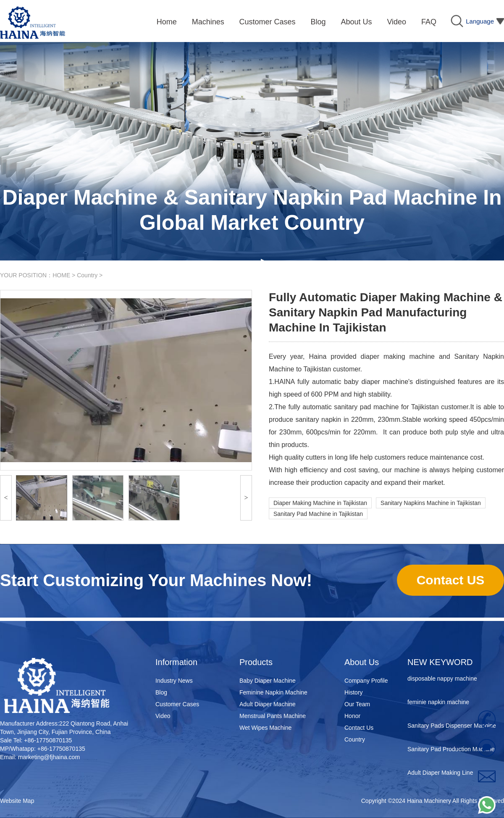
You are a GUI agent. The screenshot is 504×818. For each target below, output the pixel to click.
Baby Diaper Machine (268, 681)
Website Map (17, 801)
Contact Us (359, 728)
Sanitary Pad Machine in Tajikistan (318, 514)
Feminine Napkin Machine (273, 692)
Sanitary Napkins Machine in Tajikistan (431, 503)
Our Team (357, 704)
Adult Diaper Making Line (440, 774)
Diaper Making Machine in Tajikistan (320, 503)
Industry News (174, 681)
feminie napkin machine (438, 703)
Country (87, 275)
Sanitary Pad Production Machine (451, 750)
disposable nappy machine (442, 680)
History (354, 692)
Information (176, 662)
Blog (161, 692)
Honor (352, 716)
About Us (362, 662)
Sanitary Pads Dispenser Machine (452, 727)
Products (256, 662)
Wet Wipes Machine (265, 728)
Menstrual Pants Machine (273, 716)
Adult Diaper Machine (268, 704)
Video (163, 716)
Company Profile (366, 681)
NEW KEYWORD (440, 662)
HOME (61, 275)
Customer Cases (177, 704)
